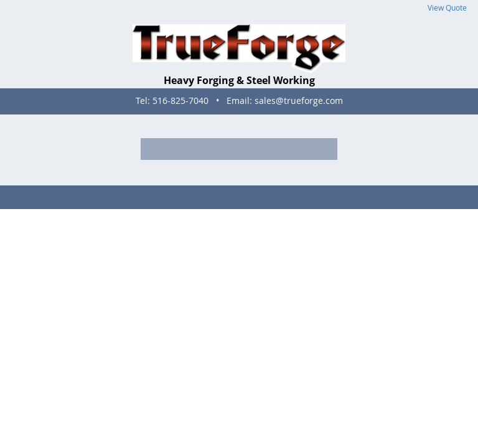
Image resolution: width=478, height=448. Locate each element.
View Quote (447, 8)
